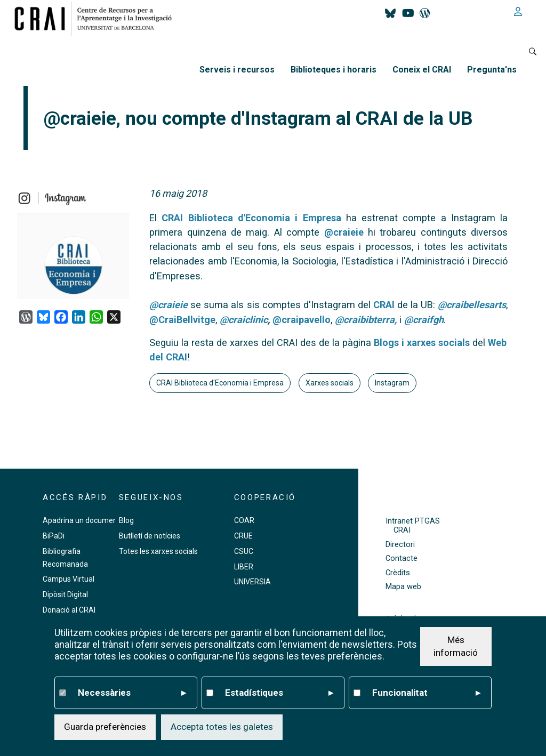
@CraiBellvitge (182, 320)
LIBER (244, 567)
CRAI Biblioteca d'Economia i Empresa (251, 218)
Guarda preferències (105, 727)
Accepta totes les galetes (222, 727)
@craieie (344, 232)
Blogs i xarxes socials (422, 343)
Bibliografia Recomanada (65, 558)
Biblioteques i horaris (334, 70)
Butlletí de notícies (150, 536)
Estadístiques (279, 693)
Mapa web (403, 587)
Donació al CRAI (69, 610)
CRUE (243, 536)
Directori (400, 545)
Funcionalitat (426, 693)
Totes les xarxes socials (158, 551)
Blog (126, 520)
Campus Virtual (69, 579)
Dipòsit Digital (65, 594)
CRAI (384, 305)
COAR (244, 520)
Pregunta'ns (492, 70)
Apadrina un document (81, 520)
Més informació (456, 646)
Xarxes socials (330, 383)
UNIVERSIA (252, 582)
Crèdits (398, 573)
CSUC (244, 551)
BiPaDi (54, 536)
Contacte (402, 558)
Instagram (392, 383)
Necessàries (132, 693)
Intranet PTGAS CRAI (413, 526)
